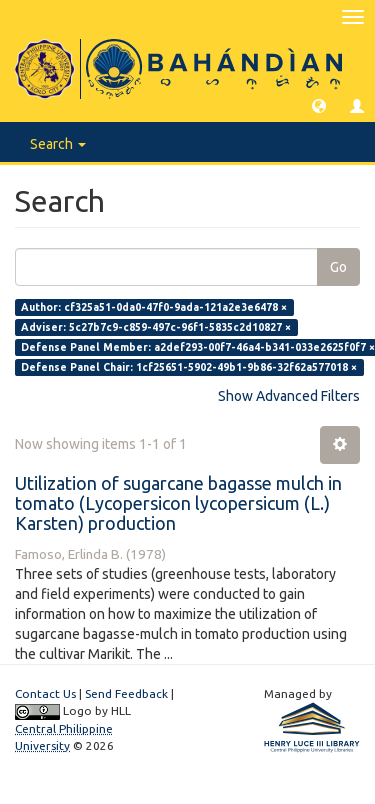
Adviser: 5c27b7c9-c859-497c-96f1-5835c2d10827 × (156, 327)
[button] (319, 105)
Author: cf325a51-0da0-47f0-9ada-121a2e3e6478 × (154, 307)
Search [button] (58, 144)
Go (338, 267)
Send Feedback (126, 693)
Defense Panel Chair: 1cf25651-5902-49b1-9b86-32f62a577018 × (189, 367)
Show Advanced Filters (289, 396)
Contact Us (45, 693)
